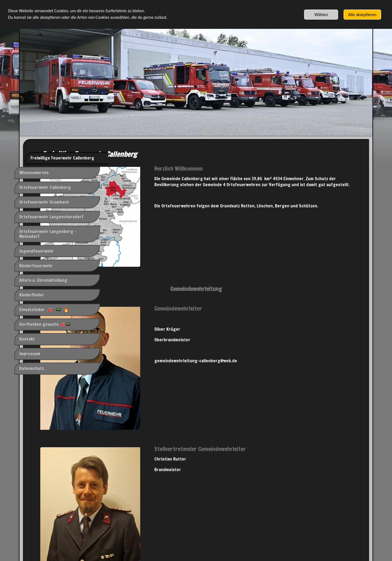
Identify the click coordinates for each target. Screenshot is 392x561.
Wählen (321, 15)
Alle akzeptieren (362, 15)
